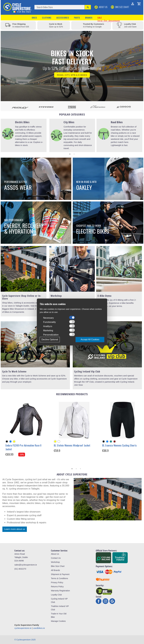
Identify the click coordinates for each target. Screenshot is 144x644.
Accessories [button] (63, 18)
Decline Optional (50, 339)
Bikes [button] (34, 18)
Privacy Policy (57, 582)
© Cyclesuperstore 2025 (25, 640)
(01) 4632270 (20, 569)
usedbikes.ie (39, 628)
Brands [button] (89, 18)
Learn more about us (15, 529)
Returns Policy (57, 587)
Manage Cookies (58, 621)
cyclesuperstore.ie (23, 628)
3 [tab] (80, 469)
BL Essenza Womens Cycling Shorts (119, 445)
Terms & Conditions (59, 578)
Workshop (55, 562)
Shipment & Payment (60, 574)
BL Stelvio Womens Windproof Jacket (72, 445)
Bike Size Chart (58, 566)
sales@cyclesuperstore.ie (26, 565)
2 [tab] (74, 154)
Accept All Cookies (90, 339)
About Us (101, 7)
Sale (109, 18)
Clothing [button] (47, 18)
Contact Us (56, 558)
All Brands (55, 570)
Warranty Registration (60, 591)
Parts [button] (77, 18)
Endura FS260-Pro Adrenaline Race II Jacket (23, 447)
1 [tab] (70, 154)
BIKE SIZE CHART (120, 7)
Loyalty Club (56, 595)
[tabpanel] (24, 135)
